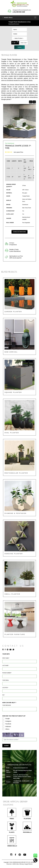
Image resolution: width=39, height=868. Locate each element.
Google (7, 719)
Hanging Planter (14, 554)
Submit (6, 746)
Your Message (7, 705)
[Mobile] (19, 676)
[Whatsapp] (14, 650)
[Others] (3, 729)
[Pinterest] (8, 650)
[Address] (19, 691)
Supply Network (29, 864)
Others (7, 729)
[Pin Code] (19, 698)
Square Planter (13, 392)
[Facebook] (6, 650)
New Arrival (11, 352)
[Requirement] (19, 709)
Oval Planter (12, 433)
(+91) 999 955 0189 (19, 12)
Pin (4, 695)
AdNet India (16, 864)
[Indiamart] (3, 726)
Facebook (8, 724)
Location (5, 688)
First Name (6, 658)
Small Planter (12, 594)
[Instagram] (3, 650)
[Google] (3, 719)
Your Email (6, 680)
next (34, 102)
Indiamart (8, 726)
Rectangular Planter (16, 473)
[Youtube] (11, 650)
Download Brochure (14, 24)
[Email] (19, 684)
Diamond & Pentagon (16, 513)
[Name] (19, 662)
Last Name (6, 665)
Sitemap (22, 864)
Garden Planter (13, 312)
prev (31, 102)
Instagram (8, 721)
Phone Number (7, 673)
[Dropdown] (19, 38)
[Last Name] (19, 669)
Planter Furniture (15, 634)
